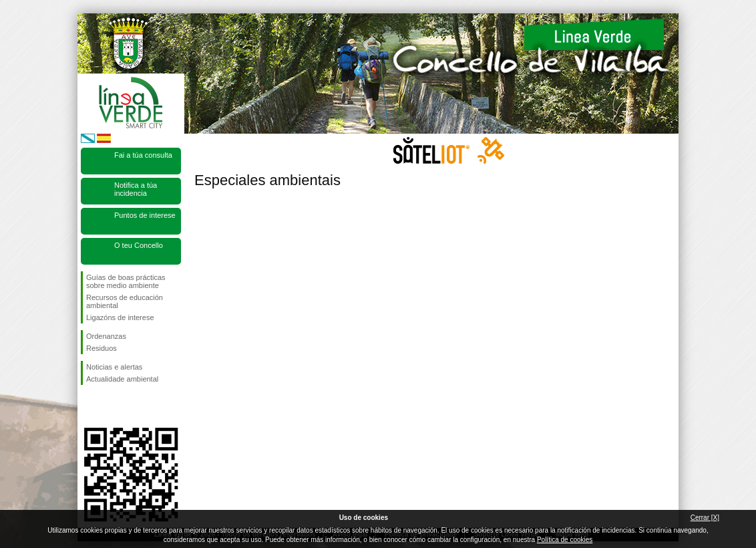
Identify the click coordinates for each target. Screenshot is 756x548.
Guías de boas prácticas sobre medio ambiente (126, 281)
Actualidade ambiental (122, 379)
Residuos (102, 348)
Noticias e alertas (114, 367)
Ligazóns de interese (120, 317)
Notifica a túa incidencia (136, 189)
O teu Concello (139, 245)
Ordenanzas (106, 336)
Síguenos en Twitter (111, 406)
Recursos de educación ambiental (125, 301)
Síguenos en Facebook (89, 406)
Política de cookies (565, 540)
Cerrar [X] (705, 518)
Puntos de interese (145, 215)
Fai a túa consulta (143, 155)
